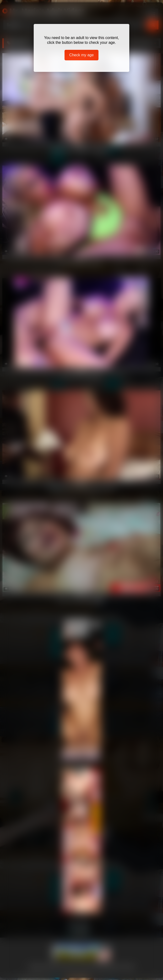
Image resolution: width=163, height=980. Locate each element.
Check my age (81, 55)
